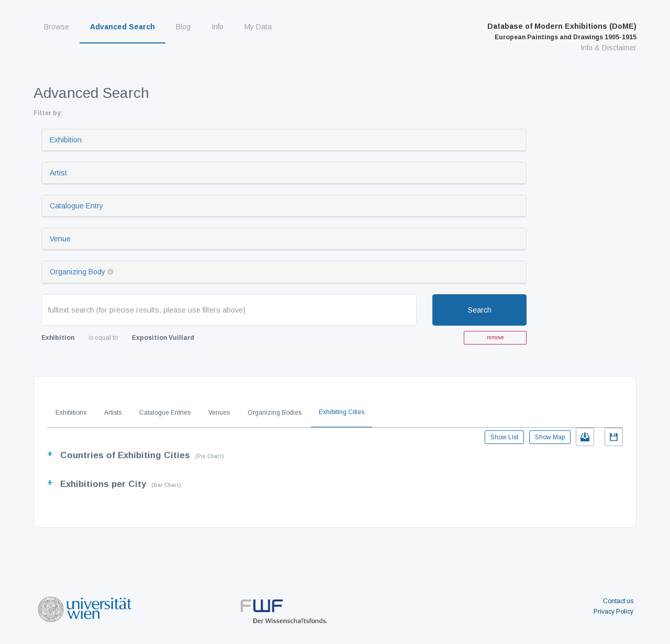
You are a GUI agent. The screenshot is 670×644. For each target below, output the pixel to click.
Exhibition (66, 140)
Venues (219, 413)
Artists (113, 413)
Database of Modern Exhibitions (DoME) (562, 31)
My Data (258, 27)
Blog (183, 27)
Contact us (618, 601)
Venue (60, 239)
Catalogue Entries (165, 413)
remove (495, 337)
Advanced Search (122, 27)
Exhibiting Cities (342, 412)
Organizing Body (77, 272)
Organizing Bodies (275, 413)
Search (480, 310)
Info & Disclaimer (608, 48)
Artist (58, 173)
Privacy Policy (613, 612)
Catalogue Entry (76, 206)
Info (217, 27)
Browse (57, 27)
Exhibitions (71, 413)
